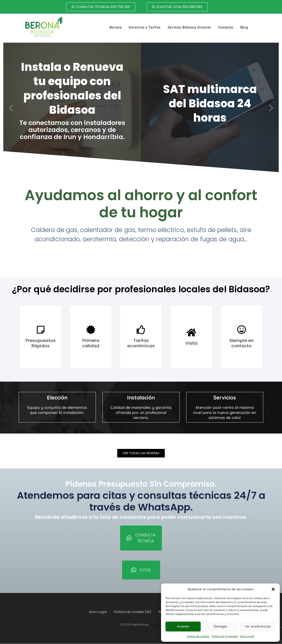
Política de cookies (198, 636)
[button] (273, 589)
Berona (116, 27)
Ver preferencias (258, 626)
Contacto (226, 27)
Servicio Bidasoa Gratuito (189, 27)
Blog (244, 27)
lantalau (155, 625)
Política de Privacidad (225, 636)
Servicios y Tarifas (145, 27)
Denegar (221, 626)
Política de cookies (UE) (133, 612)
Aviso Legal (247, 636)
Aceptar (183, 626)
